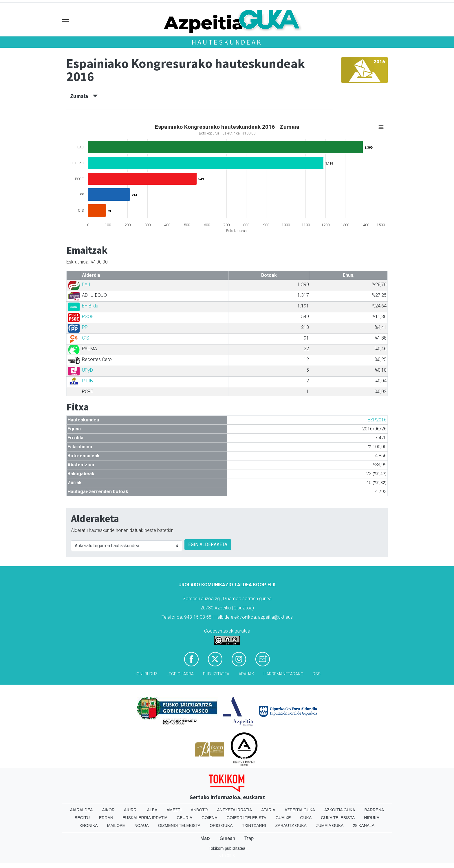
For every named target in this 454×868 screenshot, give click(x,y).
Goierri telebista (246, 818)
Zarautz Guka (291, 825)
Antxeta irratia (235, 810)
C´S (86, 338)
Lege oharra (180, 674)
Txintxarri (254, 825)
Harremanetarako (283, 674)
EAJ (86, 284)
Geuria (184, 818)
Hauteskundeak (227, 42)
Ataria (268, 810)
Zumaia (84, 96)
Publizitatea (216, 674)
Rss (317, 674)
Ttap (249, 838)
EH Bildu (90, 306)
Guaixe (283, 818)
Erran (106, 818)
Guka (306, 818)
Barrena (374, 810)
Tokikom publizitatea (227, 848)
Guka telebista (338, 818)
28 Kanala (364, 825)
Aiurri (131, 810)
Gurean (227, 838)
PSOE (88, 317)
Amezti (174, 810)
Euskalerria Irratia (145, 818)
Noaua (142, 825)
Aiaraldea (82, 810)
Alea (152, 810)
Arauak (246, 674)
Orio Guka (221, 825)
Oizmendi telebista (179, 825)
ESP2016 (377, 420)
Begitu (82, 818)
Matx (205, 838)
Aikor (108, 810)
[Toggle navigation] (66, 20)
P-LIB (87, 381)
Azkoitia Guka (340, 810)
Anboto (199, 810)
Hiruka (372, 818)
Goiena (209, 818)
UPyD (87, 370)
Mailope (116, 825)
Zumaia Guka (330, 825)
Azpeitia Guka (300, 810)
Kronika (89, 825)
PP (85, 327)
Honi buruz (146, 674)
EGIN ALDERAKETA (208, 544)
